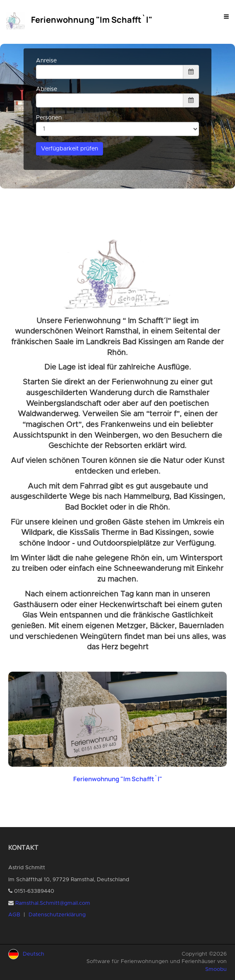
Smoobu (216, 969)
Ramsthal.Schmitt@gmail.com (53, 903)
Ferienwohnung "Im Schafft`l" (118, 779)
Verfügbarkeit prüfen (70, 149)
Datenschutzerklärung (57, 915)
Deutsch (34, 954)
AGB (14, 915)
